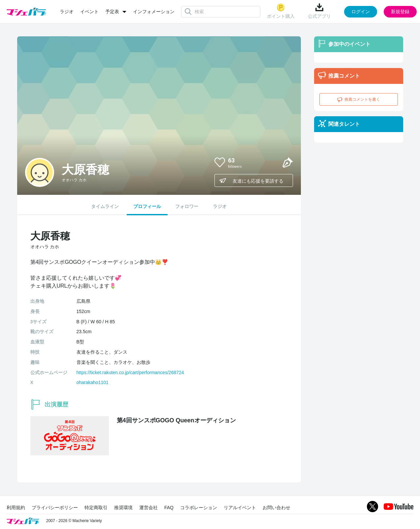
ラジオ (67, 12)
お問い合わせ (276, 508)
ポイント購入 (281, 11)
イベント (89, 12)
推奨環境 (123, 508)
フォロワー (187, 206)
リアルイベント (240, 508)
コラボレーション (199, 508)
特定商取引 (96, 508)
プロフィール (147, 206)
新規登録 (400, 12)
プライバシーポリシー (55, 508)
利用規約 (16, 508)
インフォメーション (154, 12)
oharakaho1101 (93, 382)
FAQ (169, 508)
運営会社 (148, 508)
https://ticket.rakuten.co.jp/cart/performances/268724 (130, 372)
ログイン (361, 12)
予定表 (112, 12)
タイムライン (105, 206)
